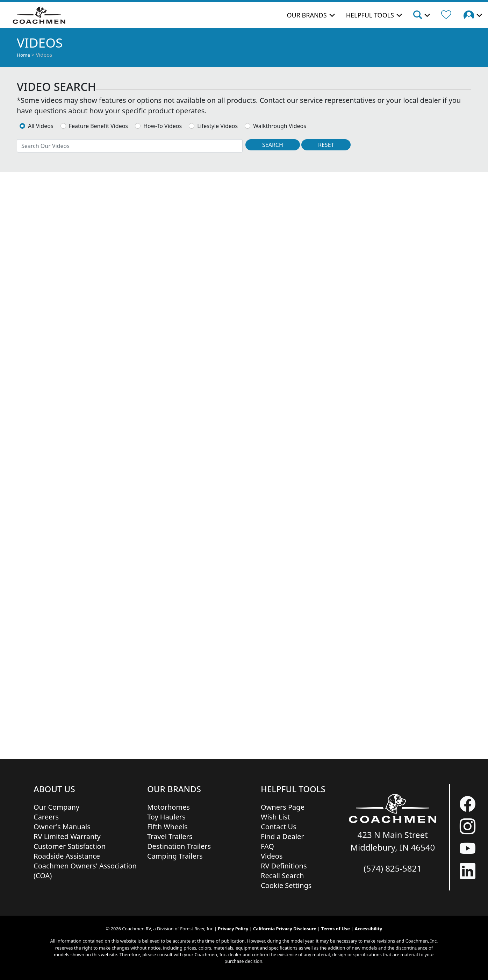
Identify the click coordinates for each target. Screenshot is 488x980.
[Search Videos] (273, 145)
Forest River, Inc (196, 929)
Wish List (275, 817)
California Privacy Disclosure (285, 929)
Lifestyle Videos (217, 126)
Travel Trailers (170, 836)
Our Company (56, 807)
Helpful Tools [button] (370, 15)
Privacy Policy (233, 929)
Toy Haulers (166, 817)
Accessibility (369, 929)
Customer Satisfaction (70, 846)
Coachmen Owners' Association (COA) (85, 871)
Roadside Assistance (67, 856)
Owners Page (283, 807)
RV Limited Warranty (67, 836)
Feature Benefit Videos (98, 126)
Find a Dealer (282, 836)
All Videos (41, 126)
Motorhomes (168, 807)
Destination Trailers (179, 846)
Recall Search (282, 876)
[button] (421, 16)
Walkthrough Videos (280, 126)
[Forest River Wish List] (446, 16)
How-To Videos (163, 126)
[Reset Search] (326, 145)
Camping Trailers (175, 856)
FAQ (267, 846)
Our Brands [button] (307, 15)
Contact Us (279, 827)
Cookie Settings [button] (286, 885)
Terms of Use (336, 929)
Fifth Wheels (167, 827)
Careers (46, 817)
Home (23, 55)
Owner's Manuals (62, 827)
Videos (272, 856)
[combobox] (130, 146)
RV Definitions (284, 866)
